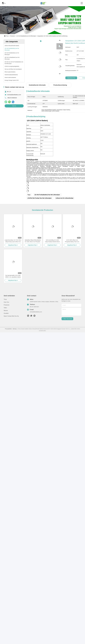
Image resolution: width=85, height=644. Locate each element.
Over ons (6, 302)
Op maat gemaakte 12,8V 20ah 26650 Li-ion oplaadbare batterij (13, 276)
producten (7, 305)
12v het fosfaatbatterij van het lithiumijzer (26, 36)
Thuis (7, 36)
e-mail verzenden (67, 319)
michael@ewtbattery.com (14, 95)
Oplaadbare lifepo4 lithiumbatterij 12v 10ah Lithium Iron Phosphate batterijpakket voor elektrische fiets (33, 241)
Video (5, 308)
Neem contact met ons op (11, 316)
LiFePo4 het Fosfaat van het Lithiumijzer (40, 198)
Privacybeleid (8, 329)
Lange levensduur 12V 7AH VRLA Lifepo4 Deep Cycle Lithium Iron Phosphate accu (13, 241)
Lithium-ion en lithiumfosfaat (64, 198)
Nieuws (6, 311)
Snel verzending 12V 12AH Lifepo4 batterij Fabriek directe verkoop (52, 241)
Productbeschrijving (60, 85)
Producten (12, 36)
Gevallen (6, 313)
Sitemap (15, 329)
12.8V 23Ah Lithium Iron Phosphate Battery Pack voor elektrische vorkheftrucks (72, 241)
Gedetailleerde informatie (37, 85)
